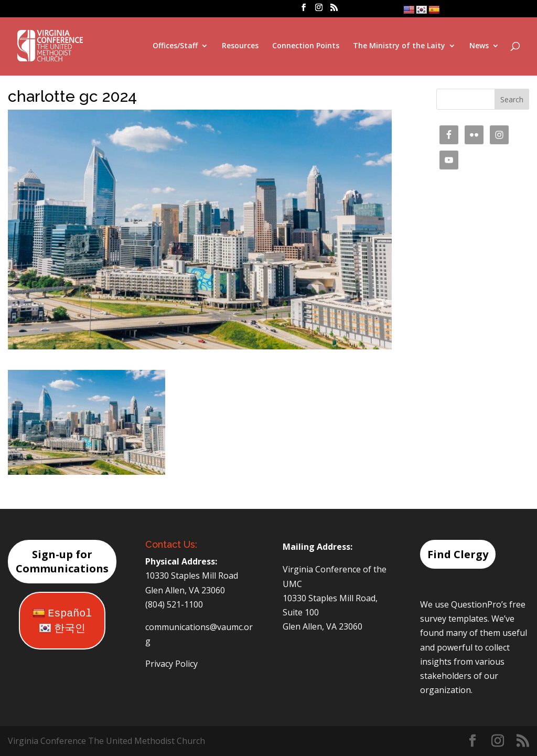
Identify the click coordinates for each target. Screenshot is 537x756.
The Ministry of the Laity (399, 46)
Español (62, 614)
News (479, 46)
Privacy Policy (171, 664)
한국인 (62, 629)
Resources (240, 46)
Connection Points (306, 46)
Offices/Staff (175, 46)
